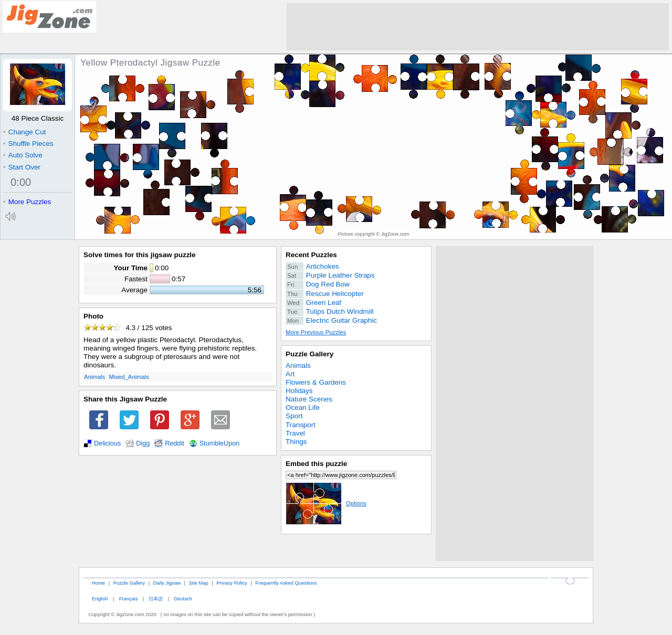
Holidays (299, 391)
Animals (94, 377)
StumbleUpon (220, 443)
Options (326, 503)
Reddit (175, 443)
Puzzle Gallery (309, 354)
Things (296, 442)
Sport (294, 416)
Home (98, 583)
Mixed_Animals (129, 377)
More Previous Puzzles (316, 332)
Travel (295, 433)
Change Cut (24, 132)
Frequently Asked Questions (286, 583)
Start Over (22, 167)
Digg (143, 443)
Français (129, 599)
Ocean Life (303, 408)
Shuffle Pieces (28, 144)
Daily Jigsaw (167, 583)
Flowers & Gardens (316, 382)
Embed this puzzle (316, 464)
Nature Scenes (309, 399)
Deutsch (183, 599)
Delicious (107, 443)
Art (290, 374)
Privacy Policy (232, 583)
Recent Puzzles (311, 255)
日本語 (156, 599)
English (100, 599)
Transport (301, 425)
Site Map (199, 583)
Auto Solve (23, 155)
